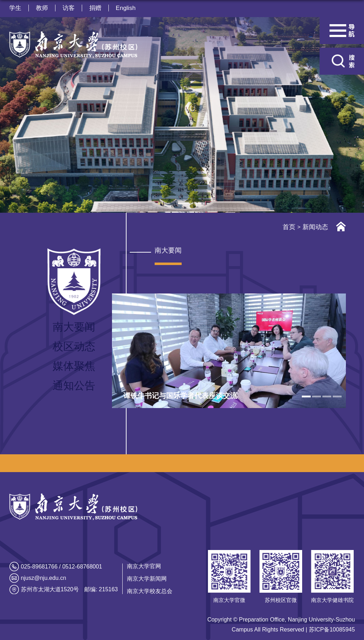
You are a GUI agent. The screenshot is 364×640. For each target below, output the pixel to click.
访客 (69, 8)
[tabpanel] (229, 351)
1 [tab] (306, 396)
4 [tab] (337, 396)
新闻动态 (315, 227)
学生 (15, 8)
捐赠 (95, 8)
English (126, 8)
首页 (289, 227)
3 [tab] (327, 396)
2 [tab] (317, 396)
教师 (42, 8)
